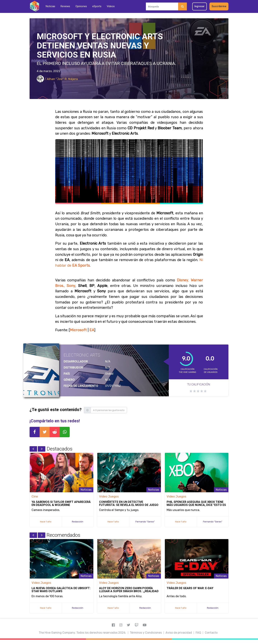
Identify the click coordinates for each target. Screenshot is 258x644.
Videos (111, 6)
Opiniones (81, 6)
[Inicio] (34, 6)
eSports (97, 6)
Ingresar (200, 6)
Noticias (50, 6)
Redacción (78, 522)
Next (42, 449)
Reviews (65, 6)
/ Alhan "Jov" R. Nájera (57, 79)
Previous (33, 449)
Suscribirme (219, 6)
